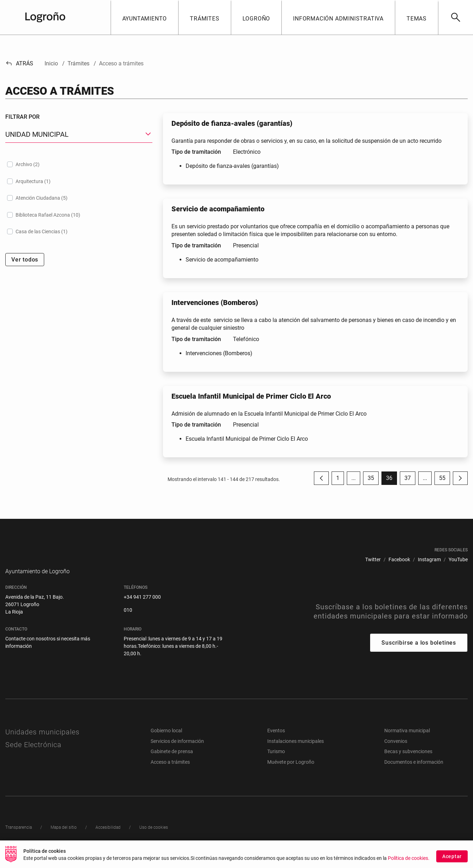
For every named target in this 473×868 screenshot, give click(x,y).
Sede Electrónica (33, 755)
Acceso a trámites (170, 773)
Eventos (276, 741)
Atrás (19, 63)
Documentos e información (414, 773)
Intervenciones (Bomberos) (219, 353)
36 (392, 480)
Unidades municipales (42, 743)
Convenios (396, 752)
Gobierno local (166, 741)
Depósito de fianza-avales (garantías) (232, 166)
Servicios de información (177, 752)
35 (373, 480)
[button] (145, 17)
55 (445, 480)
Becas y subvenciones (408, 762)
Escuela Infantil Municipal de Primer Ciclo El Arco (247, 439)
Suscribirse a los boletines (419, 653)
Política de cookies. (409, 859)
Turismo (276, 762)
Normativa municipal (407, 741)
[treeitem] (79, 164)
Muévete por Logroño (291, 773)
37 (410, 480)
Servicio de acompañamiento (222, 260)
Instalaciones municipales (296, 752)
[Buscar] (456, 17)
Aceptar (452, 857)
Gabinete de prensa (172, 762)
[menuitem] (373, 560)
